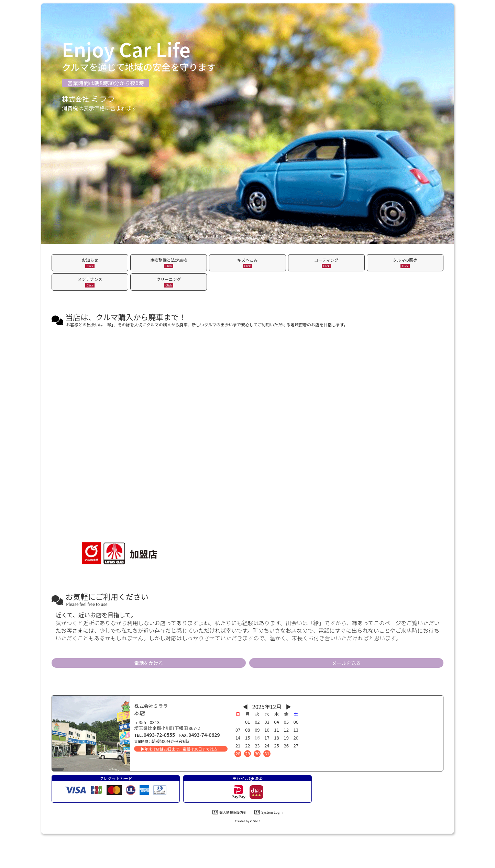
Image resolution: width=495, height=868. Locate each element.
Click (90, 266)
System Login (268, 812)
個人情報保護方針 (230, 812)
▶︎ (288, 707)
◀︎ (245, 707)
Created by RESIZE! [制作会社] (247, 821)
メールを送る (346, 663)
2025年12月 (267, 707)
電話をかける (149, 663)
